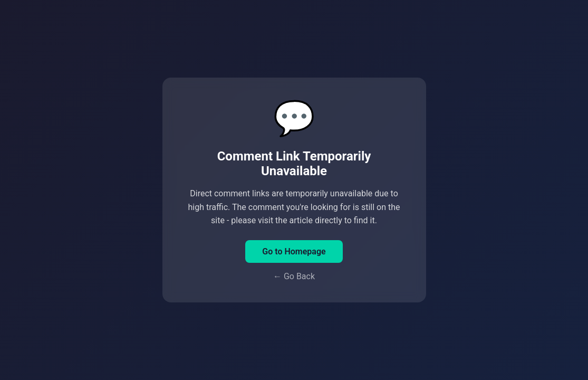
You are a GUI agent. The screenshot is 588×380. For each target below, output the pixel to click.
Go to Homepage (294, 251)
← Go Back (294, 276)
